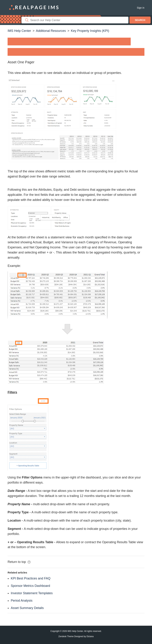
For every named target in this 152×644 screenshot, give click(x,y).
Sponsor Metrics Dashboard (30, 586)
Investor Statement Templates (32, 593)
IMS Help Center (19, 31)
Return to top (19, 562)
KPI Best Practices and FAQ (31, 578)
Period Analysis (22, 601)
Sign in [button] (141, 8)
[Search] (75, 20)
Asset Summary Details (27, 608)
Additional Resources (51, 31)
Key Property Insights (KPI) (90, 31)
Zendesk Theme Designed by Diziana (76, 636)
